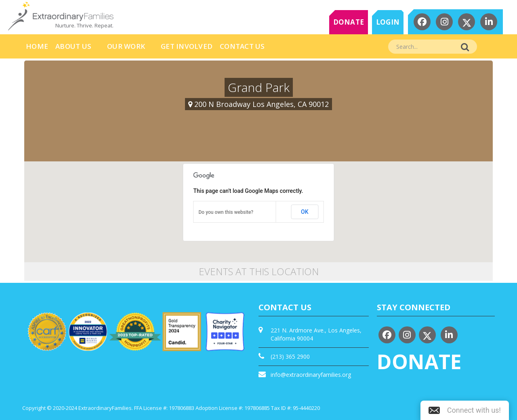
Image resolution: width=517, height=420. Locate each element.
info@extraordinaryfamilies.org (311, 375)
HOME (37, 46)
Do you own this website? (226, 212)
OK (305, 212)
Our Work (126, 46)
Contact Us (242, 46)
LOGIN (388, 22)
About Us (73, 46)
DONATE (349, 22)
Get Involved (187, 46)
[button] (465, 410)
